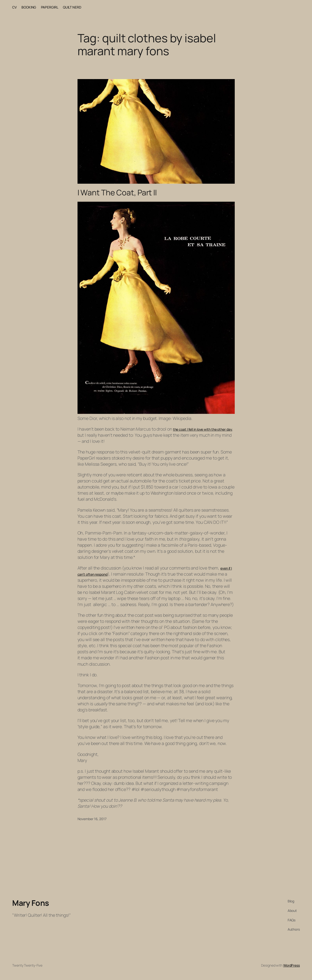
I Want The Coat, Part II (117, 193)
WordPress (292, 965)
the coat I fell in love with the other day (203, 429)
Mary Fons (31, 903)
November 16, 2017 (92, 819)
